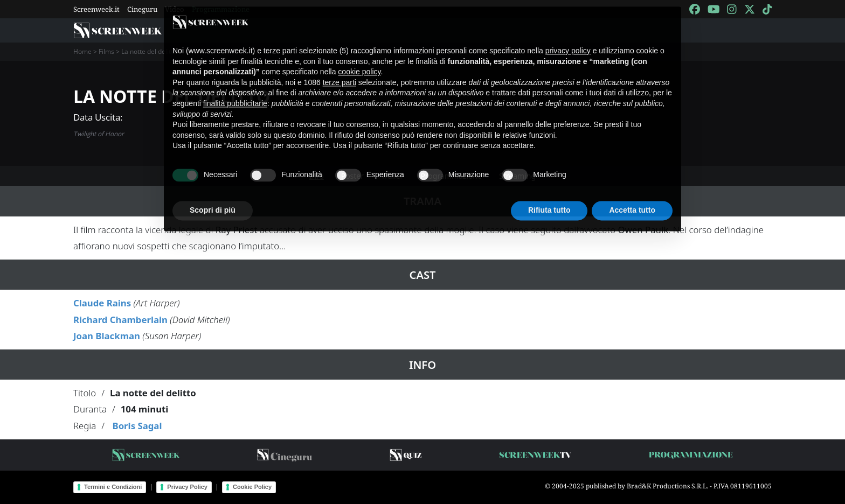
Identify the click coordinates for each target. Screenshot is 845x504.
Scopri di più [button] (213, 203)
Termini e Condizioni (113, 487)
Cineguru (142, 9)
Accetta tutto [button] (632, 203)
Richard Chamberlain (120, 320)
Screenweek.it (96, 9)
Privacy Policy (187, 487)
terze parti (340, 75)
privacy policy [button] (568, 44)
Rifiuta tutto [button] (549, 203)
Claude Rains (102, 303)
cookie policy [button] (359, 65)
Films (106, 51)
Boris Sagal (137, 426)
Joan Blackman (107, 336)
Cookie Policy (252, 487)
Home (82, 51)
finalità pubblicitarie (235, 96)
